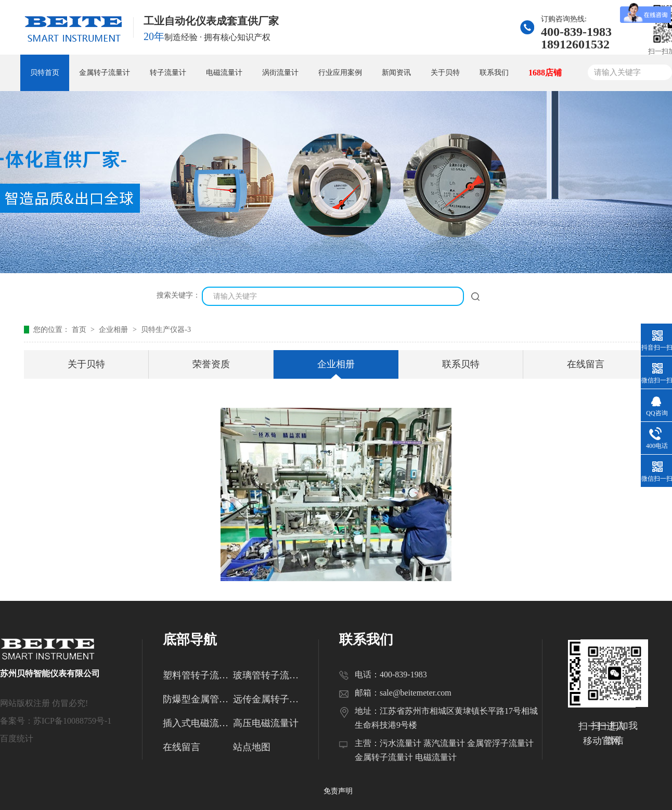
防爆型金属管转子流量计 (198, 699)
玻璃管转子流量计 (268, 675)
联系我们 (494, 73)
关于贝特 (445, 73)
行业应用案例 (340, 73)
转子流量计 (168, 73)
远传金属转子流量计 (268, 699)
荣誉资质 (211, 364)
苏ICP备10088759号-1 (72, 721)
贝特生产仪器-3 (166, 330)
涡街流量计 (280, 73)
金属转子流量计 (105, 73)
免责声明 (338, 791)
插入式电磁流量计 (198, 723)
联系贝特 (461, 364)
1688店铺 (545, 73)
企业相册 (114, 330)
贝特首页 (45, 73)
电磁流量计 (224, 73)
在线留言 (586, 364)
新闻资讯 (396, 73)
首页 (80, 330)
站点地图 (252, 747)
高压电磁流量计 (266, 723)
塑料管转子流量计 (198, 675)
